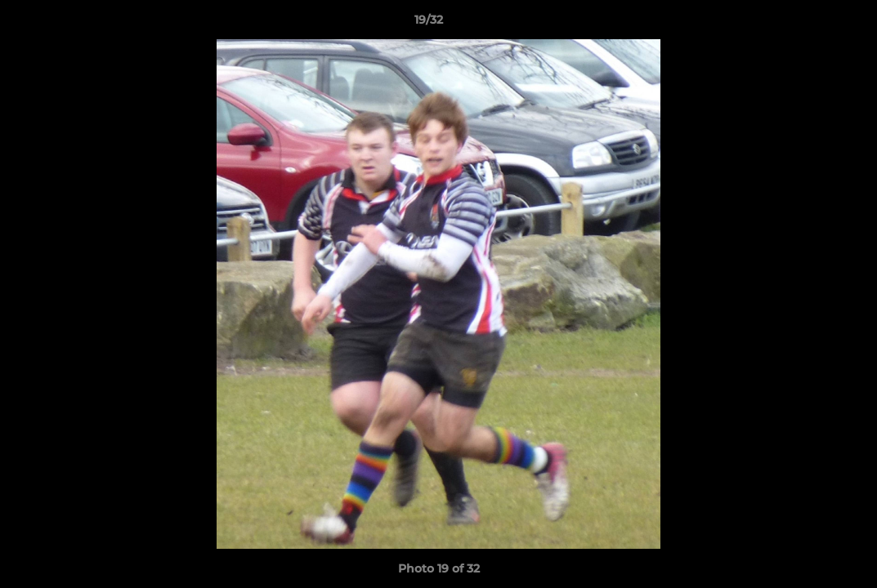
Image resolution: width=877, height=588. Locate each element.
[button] (808, 24)
